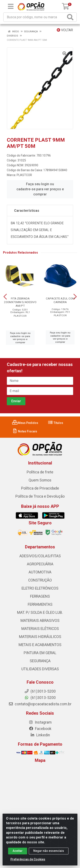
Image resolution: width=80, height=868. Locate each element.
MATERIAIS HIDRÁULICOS (40, 637)
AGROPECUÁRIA (40, 564)
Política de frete (40, 472)
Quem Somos (40, 480)
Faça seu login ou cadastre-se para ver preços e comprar (40, 189)
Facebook (40, 729)
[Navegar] (5, 297)
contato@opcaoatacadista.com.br (40, 704)
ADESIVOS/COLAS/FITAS (40, 556)
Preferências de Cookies (28, 863)
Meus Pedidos (25, 423)
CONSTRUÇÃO (40, 580)
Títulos (55, 423)
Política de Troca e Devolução (40, 496)
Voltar (65, 30)
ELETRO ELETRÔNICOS (40, 588)
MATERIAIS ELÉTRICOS (40, 629)
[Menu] (11, 6)
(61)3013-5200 (40, 698)
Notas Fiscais (25, 431)
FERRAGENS (40, 596)
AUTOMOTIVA (40, 572)
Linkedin (40, 735)
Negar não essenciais (49, 854)
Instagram (40, 722)
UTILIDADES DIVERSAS (40, 669)
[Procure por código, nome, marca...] (35, 17)
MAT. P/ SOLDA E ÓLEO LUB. (40, 613)
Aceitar (18, 854)
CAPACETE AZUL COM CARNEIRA (60, 300)
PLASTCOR (24, 175)
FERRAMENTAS (40, 604)
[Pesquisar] (71, 17)
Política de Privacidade (40, 488)
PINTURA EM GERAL (40, 653)
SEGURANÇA (40, 661)
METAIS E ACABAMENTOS (40, 645)
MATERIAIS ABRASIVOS (40, 621)
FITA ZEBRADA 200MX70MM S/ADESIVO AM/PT (20, 302)
